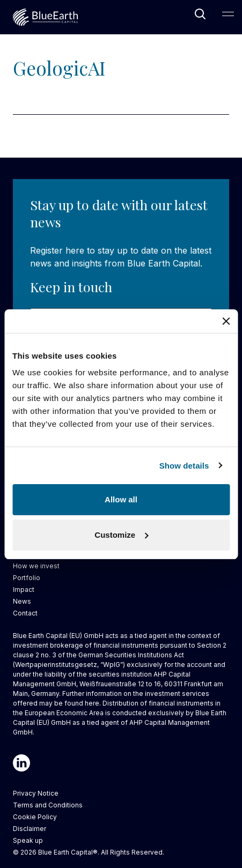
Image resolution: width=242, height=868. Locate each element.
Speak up (28, 840)
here (92, 703)
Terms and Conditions (48, 805)
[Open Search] (200, 14)
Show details (184, 466)
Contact (25, 613)
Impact (24, 589)
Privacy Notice (36, 793)
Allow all (121, 499)
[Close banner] (226, 321)
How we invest (36, 566)
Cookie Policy (35, 817)
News (22, 601)
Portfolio (27, 578)
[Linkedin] (21, 763)
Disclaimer (30, 829)
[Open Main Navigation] (228, 14)
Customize (121, 535)
